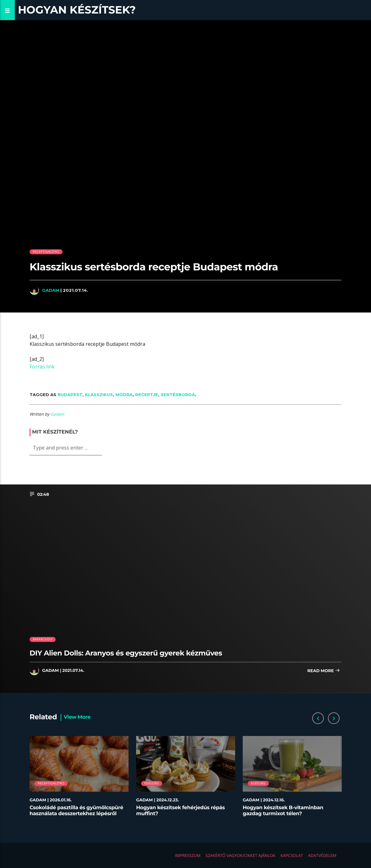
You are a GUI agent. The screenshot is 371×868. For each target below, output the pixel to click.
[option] (79, 779)
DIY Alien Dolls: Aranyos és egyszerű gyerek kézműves (126, 653)
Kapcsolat (292, 855)
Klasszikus (99, 395)
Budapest (70, 395)
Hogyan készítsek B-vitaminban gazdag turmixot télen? (283, 811)
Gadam (51, 290)
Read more (324, 671)
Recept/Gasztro (46, 252)
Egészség (152, 783)
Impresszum (188, 855)
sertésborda (178, 395)
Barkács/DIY (43, 639)
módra (124, 395)
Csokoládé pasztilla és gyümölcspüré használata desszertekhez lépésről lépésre (76, 814)
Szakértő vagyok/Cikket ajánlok (241, 855)
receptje (147, 395)
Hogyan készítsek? (77, 10)
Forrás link (42, 367)
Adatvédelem (322, 855)
